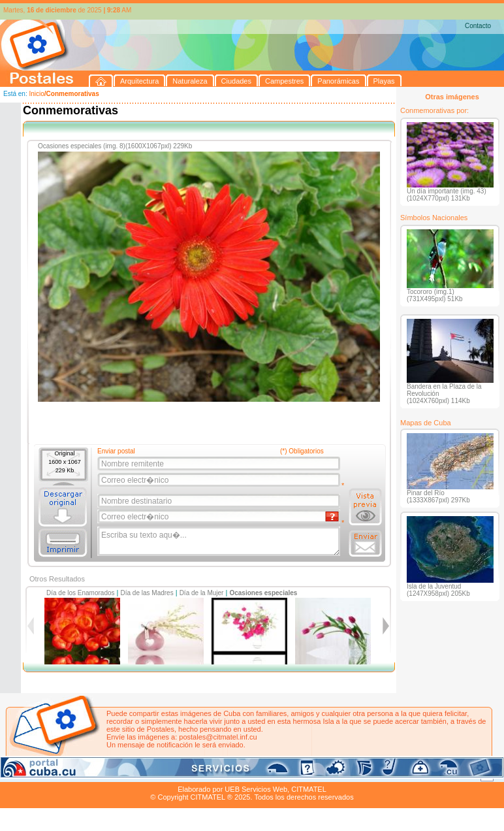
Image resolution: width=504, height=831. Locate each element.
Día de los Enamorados (81, 593)
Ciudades (123, 774)
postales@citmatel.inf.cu (218, 737)
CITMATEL (309, 789)
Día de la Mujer (202, 593)
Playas (247, 774)
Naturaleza (85, 774)
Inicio (36, 94)
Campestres (163, 774)
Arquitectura (41, 774)
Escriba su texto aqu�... (220, 542)
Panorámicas (210, 774)
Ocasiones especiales (263, 593)
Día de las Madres (147, 593)
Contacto (478, 26)
